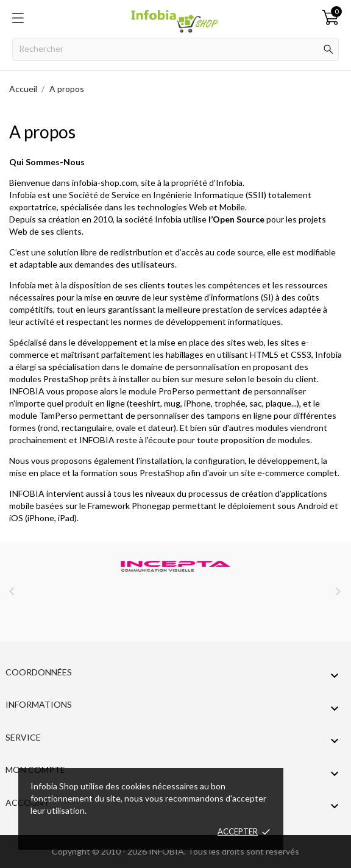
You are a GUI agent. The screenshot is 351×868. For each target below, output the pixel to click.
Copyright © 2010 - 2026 (100, 851)
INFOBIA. (167, 851)
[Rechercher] (175, 49)
